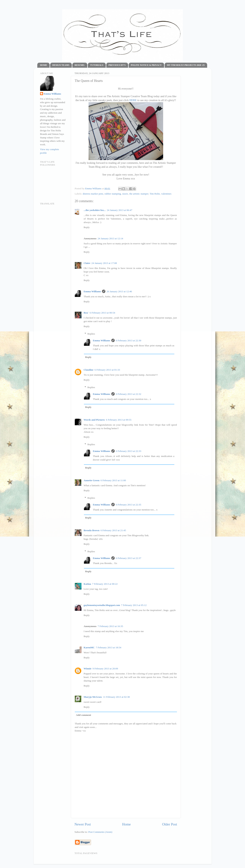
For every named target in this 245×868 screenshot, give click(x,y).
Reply (87, 227)
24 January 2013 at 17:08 (104, 263)
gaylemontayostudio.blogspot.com (102, 605)
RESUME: (80, 65)
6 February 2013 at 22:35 (128, 505)
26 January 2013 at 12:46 (119, 291)
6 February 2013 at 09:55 (119, 420)
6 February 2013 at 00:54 (102, 313)
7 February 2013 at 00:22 (105, 584)
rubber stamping (113, 194)
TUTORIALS (97, 65)
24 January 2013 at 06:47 (120, 210)
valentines (166, 194)
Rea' (86, 313)
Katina (87, 584)
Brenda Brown (92, 530)
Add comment (83, 715)
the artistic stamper (139, 194)
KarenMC (89, 647)
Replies (91, 334)
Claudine (89, 370)
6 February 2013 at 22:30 (128, 340)
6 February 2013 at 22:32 (128, 394)
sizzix (125, 194)
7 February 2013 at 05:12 (134, 605)
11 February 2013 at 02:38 (116, 697)
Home (126, 824)
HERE (133, 100)
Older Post (169, 824)
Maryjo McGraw (93, 697)
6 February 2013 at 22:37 (128, 558)
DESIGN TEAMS (61, 65)
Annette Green (92, 480)
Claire (87, 263)
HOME (44, 65)
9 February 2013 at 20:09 (105, 669)
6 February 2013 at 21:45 (113, 530)
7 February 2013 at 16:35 (110, 626)
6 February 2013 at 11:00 (113, 480)
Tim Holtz (155, 194)
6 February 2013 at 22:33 (128, 451)
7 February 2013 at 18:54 (109, 647)
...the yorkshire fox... (95, 210)
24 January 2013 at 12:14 (110, 238)
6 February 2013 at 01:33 (107, 370)
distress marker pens (93, 194)
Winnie (88, 669)
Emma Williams (94, 188)
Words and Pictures (94, 420)
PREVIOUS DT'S (117, 65)
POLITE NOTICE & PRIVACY (146, 65)
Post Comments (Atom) (100, 832)
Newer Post (83, 824)
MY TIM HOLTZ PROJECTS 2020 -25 (186, 65)
